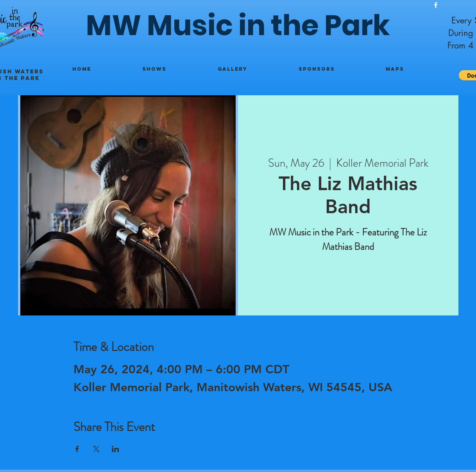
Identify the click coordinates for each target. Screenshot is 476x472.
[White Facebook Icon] (436, 5)
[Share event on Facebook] (77, 449)
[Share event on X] (96, 449)
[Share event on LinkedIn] (115, 449)
